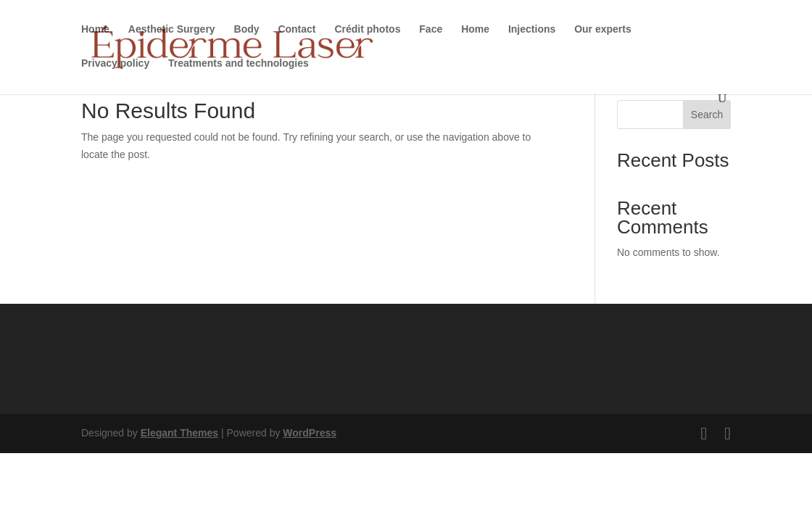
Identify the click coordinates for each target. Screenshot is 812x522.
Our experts (603, 29)
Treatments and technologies (239, 63)
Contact (297, 29)
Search (707, 115)
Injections (532, 29)
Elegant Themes (179, 433)
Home (95, 29)
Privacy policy (115, 63)
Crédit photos (367, 29)
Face (431, 29)
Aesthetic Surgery (172, 29)
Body (247, 29)
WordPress (310, 433)
